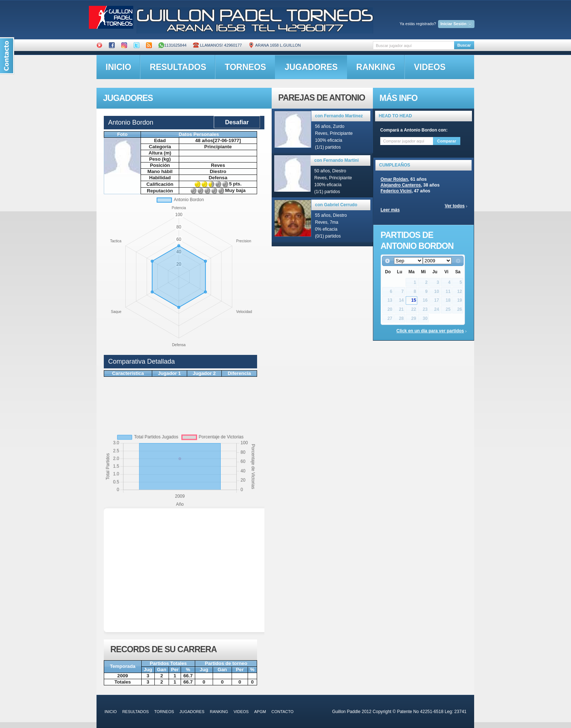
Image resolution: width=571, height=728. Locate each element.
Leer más (390, 210)
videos (430, 67)
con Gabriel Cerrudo (336, 205)
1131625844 (172, 45)
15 (414, 300)
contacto (282, 712)
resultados (178, 67)
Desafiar (237, 122)
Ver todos (455, 206)
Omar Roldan (394, 179)
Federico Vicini (396, 191)
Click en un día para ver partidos (430, 331)
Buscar (464, 45)
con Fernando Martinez (339, 116)
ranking (376, 67)
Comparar (447, 141)
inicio (118, 67)
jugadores (311, 67)
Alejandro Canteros (401, 185)
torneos (245, 67)
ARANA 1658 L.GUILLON (275, 45)
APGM (260, 712)
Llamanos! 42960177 (217, 45)
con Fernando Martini (336, 160)
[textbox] (414, 45)
